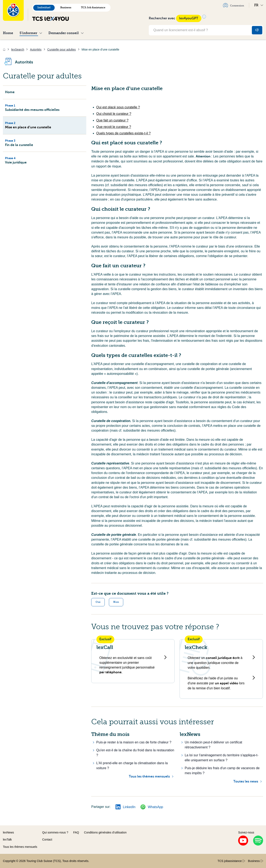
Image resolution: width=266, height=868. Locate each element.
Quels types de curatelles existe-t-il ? (123, 133)
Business (66, 7)
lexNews (8, 832)
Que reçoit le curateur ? (114, 127)
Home (8, 33)
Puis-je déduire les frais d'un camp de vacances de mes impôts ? (222, 771)
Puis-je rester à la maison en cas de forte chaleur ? (134, 742)
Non (116, 602)
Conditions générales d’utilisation (105, 832)
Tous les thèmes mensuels (149, 776)
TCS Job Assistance (93, 7)
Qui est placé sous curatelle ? (118, 107)
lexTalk (7, 840)
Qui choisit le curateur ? (114, 114)
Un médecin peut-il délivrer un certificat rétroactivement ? (214, 745)
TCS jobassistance (231, 861)
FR (259, 5)
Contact (47, 840)
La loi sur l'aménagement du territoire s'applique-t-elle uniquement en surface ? (222, 758)
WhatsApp (152, 807)
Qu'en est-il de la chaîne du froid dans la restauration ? (135, 753)
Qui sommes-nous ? (55, 832)
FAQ (76, 832)
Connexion (233, 5)
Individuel (44, 7)
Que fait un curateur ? (112, 120)
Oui (98, 602)
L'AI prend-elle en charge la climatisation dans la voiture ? (132, 766)
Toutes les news (246, 781)
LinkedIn (126, 807)
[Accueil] (4, 50)
